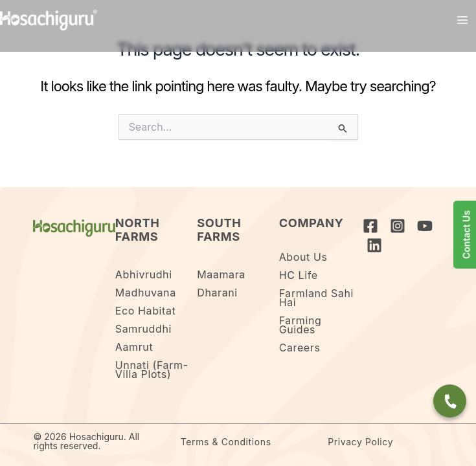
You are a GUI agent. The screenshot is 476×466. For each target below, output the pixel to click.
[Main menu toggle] (462, 20)
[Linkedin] (374, 245)
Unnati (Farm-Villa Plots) (152, 370)
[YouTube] (425, 226)
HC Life (299, 275)
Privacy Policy (360, 442)
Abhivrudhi (144, 274)
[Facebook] (370, 226)
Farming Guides (300, 325)
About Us (303, 257)
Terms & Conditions (226, 442)
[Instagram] (398, 226)
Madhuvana (146, 293)
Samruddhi (143, 329)
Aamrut (134, 347)
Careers (300, 348)
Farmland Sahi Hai (316, 298)
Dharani (217, 293)
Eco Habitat (146, 311)
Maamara (221, 274)
